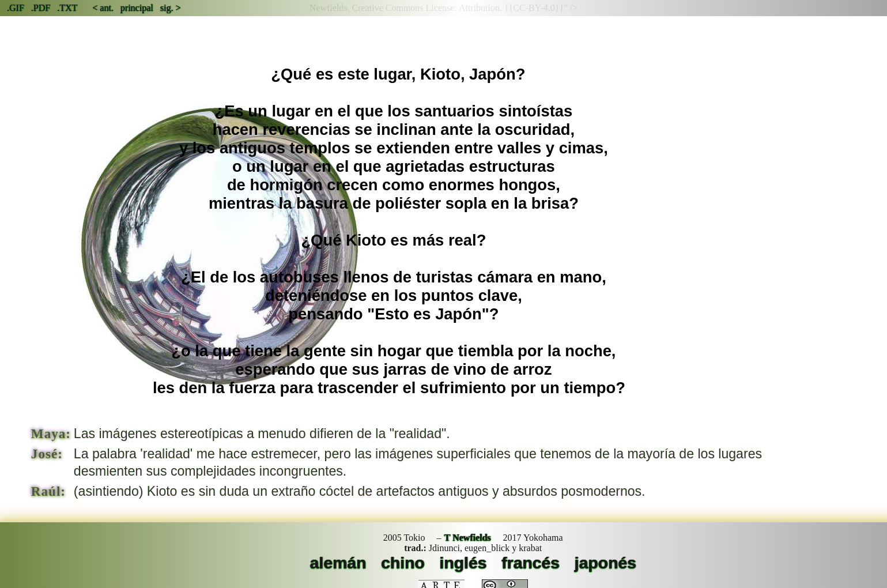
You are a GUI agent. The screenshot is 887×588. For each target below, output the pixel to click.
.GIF (16, 8)
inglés (463, 563)
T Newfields (468, 538)
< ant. (103, 8)
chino (403, 563)
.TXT (67, 8)
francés (531, 563)
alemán (338, 563)
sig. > (171, 8)
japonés (605, 563)
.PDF (41, 8)
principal (137, 8)
